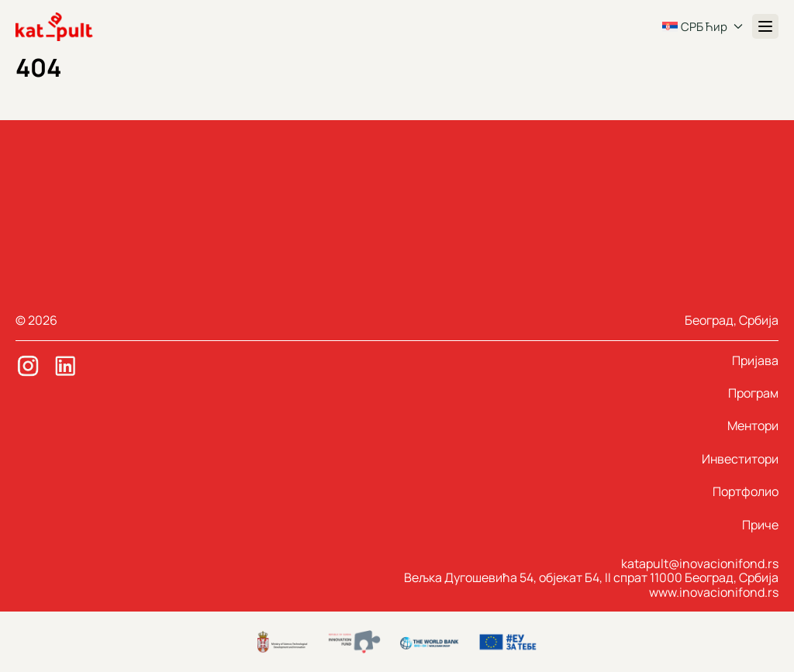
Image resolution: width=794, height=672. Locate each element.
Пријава (755, 360)
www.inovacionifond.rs (714, 592)
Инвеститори (740, 459)
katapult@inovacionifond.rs (700, 563)
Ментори (753, 426)
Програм (753, 393)
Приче (760, 525)
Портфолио (746, 491)
